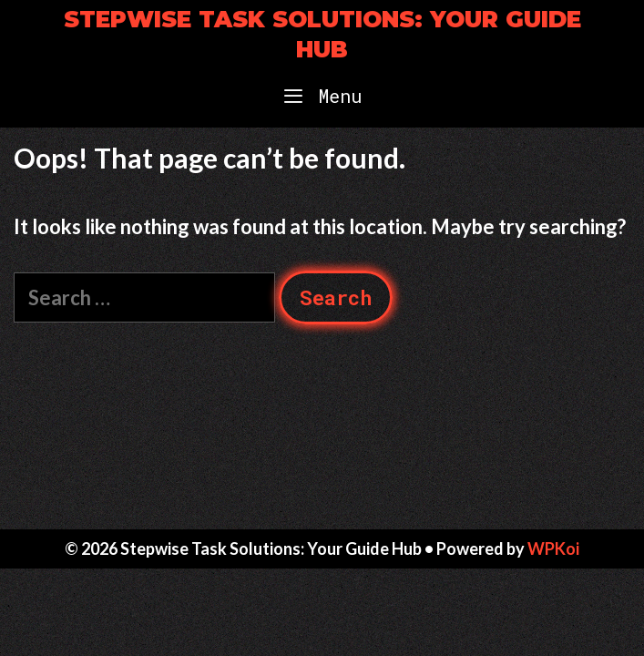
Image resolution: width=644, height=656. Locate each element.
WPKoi (553, 548)
